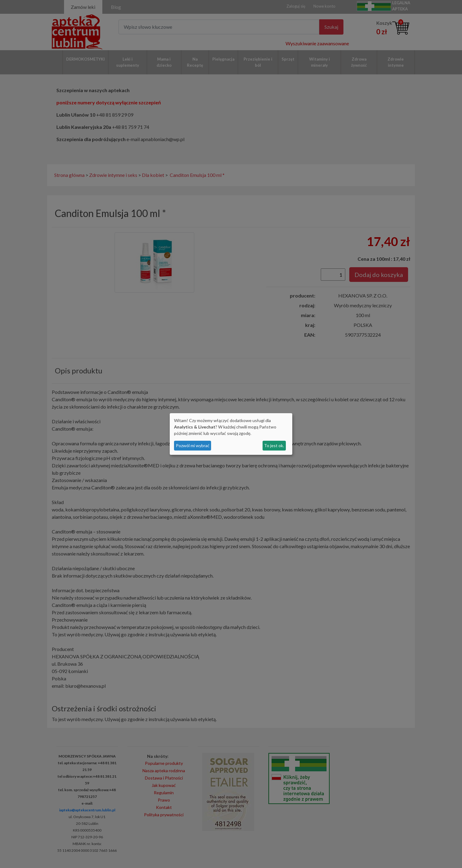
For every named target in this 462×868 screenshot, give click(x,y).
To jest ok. (274, 445)
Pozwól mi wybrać (193, 445)
